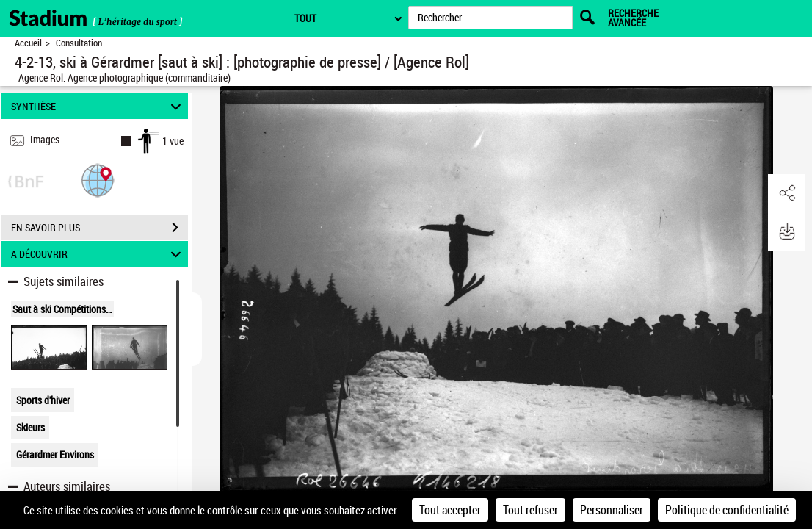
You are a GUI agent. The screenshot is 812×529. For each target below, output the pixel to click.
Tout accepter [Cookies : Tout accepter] (450, 510)
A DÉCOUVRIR (98, 254)
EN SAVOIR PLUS (99, 228)
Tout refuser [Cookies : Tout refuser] (530, 510)
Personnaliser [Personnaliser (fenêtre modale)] (612, 510)
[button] (98, 180)
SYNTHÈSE (98, 106)
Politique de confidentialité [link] (727, 510)
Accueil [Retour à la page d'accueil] (28, 43)
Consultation (79, 43)
